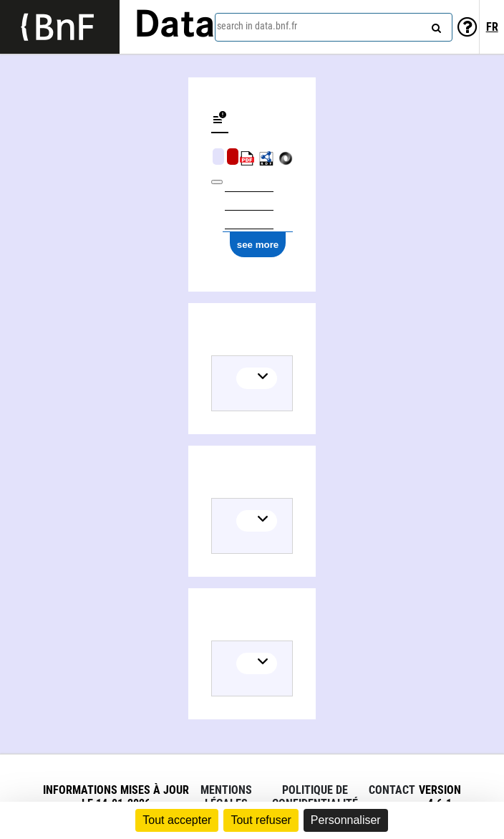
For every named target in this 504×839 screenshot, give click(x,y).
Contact (392, 790)
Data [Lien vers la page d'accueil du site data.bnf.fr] (175, 27)
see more (258, 245)
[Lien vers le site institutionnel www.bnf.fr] (60, 27)
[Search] (435, 25)
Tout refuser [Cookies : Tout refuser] (261, 820)
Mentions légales (226, 797)
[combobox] (334, 27)
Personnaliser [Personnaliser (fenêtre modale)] (346, 820)
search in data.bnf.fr (257, 26)
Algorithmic (233, 157)
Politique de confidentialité (315, 797)
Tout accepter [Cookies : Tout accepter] (177, 820)
